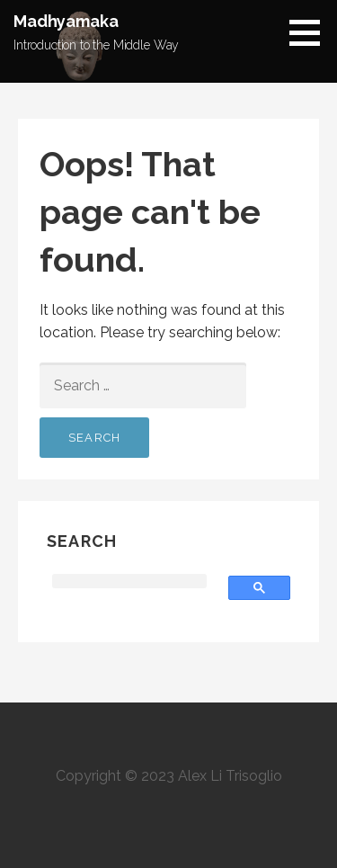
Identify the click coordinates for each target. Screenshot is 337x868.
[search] (129, 581)
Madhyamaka (66, 21)
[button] (311, 32)
